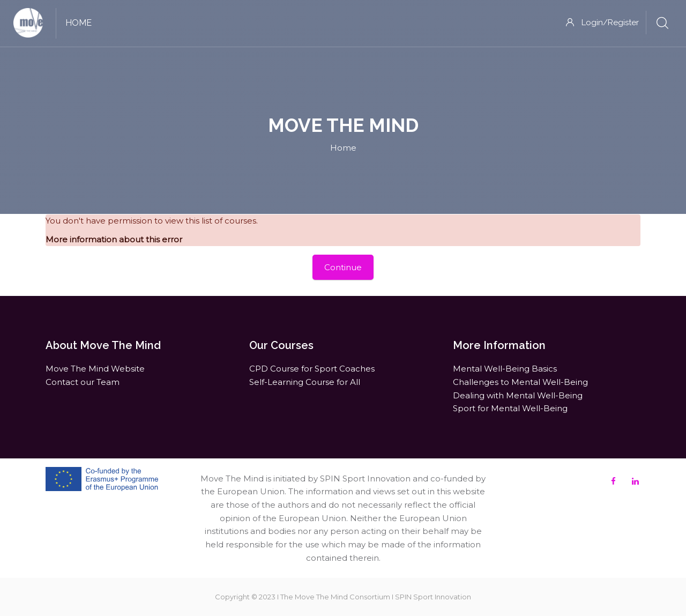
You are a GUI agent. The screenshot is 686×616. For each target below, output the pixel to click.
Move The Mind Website (95, 369)
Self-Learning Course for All (305, 382)
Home (343, 148)
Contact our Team (83, 382)
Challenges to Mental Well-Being (520, 382)
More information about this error (114, 239)
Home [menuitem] (79, 23)
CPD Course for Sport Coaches (312, 369)
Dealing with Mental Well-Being (518, 395)
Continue (343, 267)
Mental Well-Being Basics (505, 369)
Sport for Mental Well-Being (510, 408)
